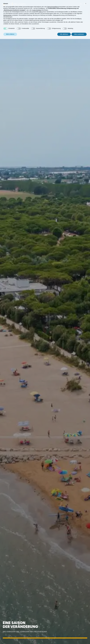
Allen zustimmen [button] (79, 31)
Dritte (40, 9)
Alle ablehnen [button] (64, 31)
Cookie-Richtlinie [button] (37, 7)
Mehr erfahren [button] (10, 31)
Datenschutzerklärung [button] (53, 4)
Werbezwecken (7, 12)
